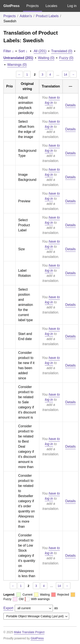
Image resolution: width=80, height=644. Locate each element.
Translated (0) (62, 51)
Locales (51, 6)
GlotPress (12, 6)
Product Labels (47, 16)
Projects (33, 6)
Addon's (26, 16)
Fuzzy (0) (66, 58)
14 (65, 75)
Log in (72, 6)
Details (71, 105)
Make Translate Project (29, 632)
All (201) (40, 51)
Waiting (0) (46, 58)
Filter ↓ (9, 51)
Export (8, 608)
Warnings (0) (17, 65)
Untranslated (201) (18, 58)
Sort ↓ (23, 51)
